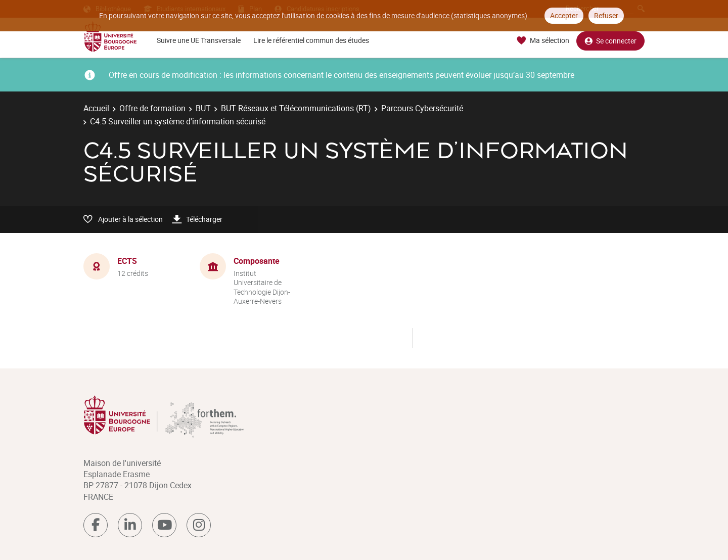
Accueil (96, 108)
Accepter (564, 15)
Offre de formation (152, 108)
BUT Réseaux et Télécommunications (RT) (296, 108)
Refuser (606, 15)
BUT (203, 108)
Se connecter (610, 41)
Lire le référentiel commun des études (311, 40)
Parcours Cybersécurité (422, 108)
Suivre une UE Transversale (199, 40)
